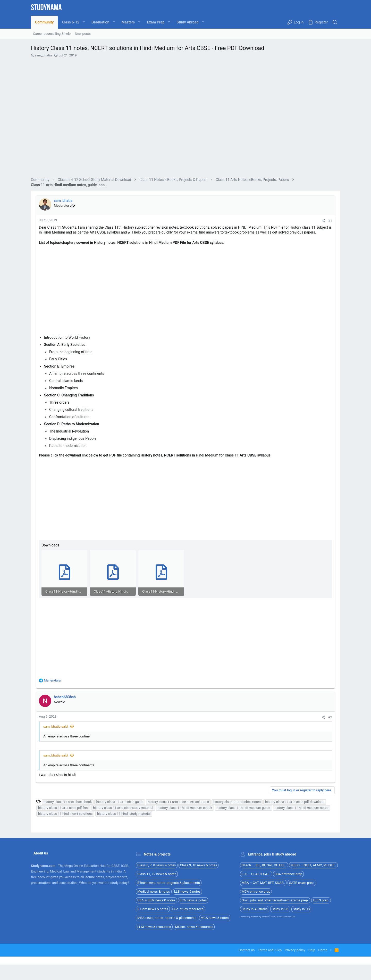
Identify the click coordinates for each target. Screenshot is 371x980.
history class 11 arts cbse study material (123, 808)
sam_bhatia (43, 55)
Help (312, 950)
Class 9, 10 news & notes (199, 865)
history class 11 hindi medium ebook (185, 808)
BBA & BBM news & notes (156, 900)
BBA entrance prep (288, 874)
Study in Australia (255, 909)
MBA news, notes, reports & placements (167, 918)
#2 (330, 717)
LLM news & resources (154, 927)
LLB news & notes (187, 891)
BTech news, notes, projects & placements (169, 883)
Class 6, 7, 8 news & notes (157, 865)
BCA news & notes (193, 900)
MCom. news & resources (194, 927)
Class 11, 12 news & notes (157, 874)
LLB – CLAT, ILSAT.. (256, 874)
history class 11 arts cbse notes (237, 802)
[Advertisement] (185, 118)
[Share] (323, 221)
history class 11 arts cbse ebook (68, 802)
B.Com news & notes (153, 909)
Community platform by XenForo (267, 917)
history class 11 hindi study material (124, 814)
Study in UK (280, 909)
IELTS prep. (321, 900)
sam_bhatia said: (56, 726)
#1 (330, 221)
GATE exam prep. (302, 883)
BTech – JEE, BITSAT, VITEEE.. (264, 865)
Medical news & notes (154, 891)
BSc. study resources (188, 909)
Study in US (301, 909)
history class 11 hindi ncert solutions (65, 814)
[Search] (335, 22)
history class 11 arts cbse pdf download (295, 802)
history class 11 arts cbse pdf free (63, 808)
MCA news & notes (215, 918)
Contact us (247, 950)
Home (323, 950)
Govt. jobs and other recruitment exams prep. (275, 900)
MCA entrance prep (256, 891)
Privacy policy (295, 950)
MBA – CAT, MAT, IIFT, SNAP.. (263, 883)
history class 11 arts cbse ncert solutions (178, 802)
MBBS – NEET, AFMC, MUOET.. (313, 865)
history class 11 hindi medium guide (243, 808)
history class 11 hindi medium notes (301, 808)
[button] (73, 22)
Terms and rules (270, 950)
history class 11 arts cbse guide (120, 802)
